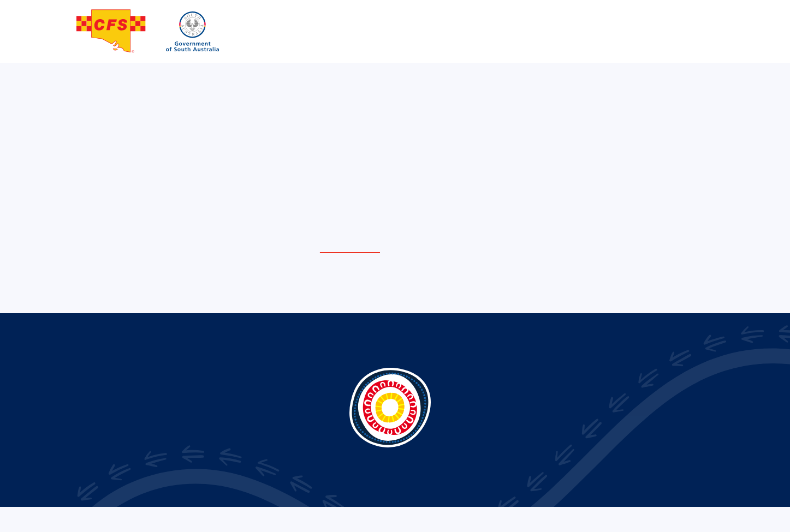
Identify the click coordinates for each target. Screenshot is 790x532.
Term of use (642, 518)
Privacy (598, 518)
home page (350, 247)
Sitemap (688, 518)
